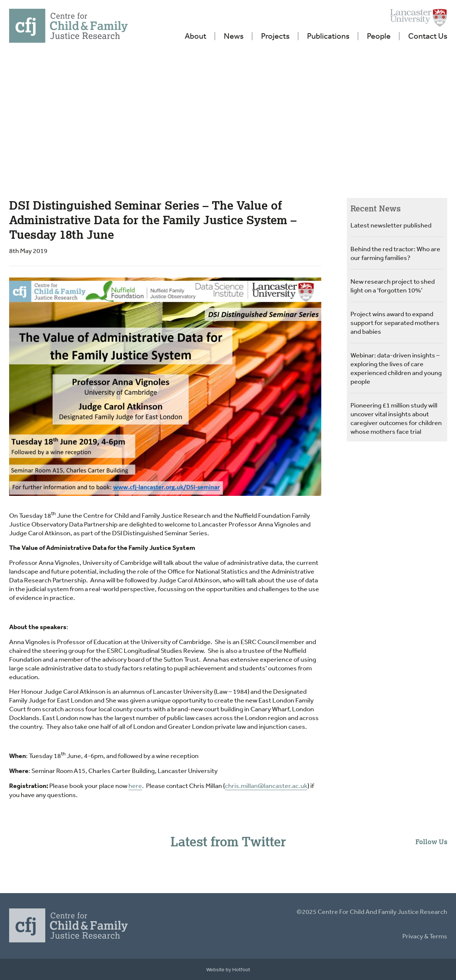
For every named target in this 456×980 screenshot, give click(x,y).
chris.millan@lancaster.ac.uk (266, 785)
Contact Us (428, 36)
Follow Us (431, 842)
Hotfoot (241, 969)
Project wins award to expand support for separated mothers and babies (395, 322)
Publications (328, 36)
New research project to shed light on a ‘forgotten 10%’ (393, 286)
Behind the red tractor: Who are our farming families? (395, 253)
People (379, 36)
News (234, 36)
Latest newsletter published (391, 225)
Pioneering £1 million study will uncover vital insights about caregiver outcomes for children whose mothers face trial (396, 418)
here (135, 785)
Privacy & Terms (425, 936)
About (196, 36)
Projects (275, 36)
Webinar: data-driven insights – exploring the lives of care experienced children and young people (396, 368)
